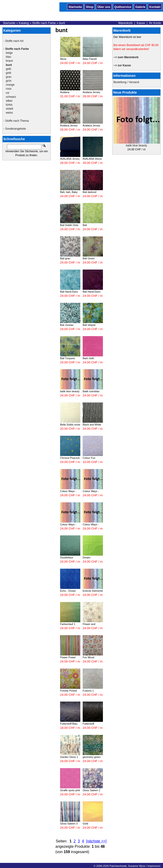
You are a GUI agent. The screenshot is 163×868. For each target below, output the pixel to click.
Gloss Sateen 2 (91, 790)
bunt (62, 23)
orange (10, 85)
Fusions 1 (88, 691)
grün (9, 81)
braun (9, 61)
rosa (8, 89)
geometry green (92, 757)
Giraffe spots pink (70, 790)
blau (8, 57)
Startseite (75, 7)
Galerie (140, 7)
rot (7, 93)
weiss (9, 113)
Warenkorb (125, 23)
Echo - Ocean (68, 591)
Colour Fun (89, 458)
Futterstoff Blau (69, 724)
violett (9, 109)
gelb (8, 69)
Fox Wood (88, 657)
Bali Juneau (67, 325)
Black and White (92, 425)
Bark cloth (88, 358)
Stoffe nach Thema (17, 121)
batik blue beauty (137, 145)
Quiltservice (123, 7)
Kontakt (155, 7)
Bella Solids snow (70, 425)
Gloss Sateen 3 (69, 824)
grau (9, 77)
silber (9, 101)
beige (9, 53)
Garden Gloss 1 (69, 757)
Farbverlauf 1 (68, 624)
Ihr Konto (155, 23)
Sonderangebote (15, 129)
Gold (85, 824)
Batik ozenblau (91, 391)
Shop (90, 7)
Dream (87, 557)
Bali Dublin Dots (69, 225)
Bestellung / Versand (126, 82)
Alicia (63, 59)
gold (8, 73)
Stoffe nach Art (14, 41)
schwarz (11, 97)
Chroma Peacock (70, 458)
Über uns (104, 7)
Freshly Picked (68, 691)
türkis (9, 105)
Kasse (141, 23)
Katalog (24, 23)
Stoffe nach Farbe (44, 23)
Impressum (154, 866)
